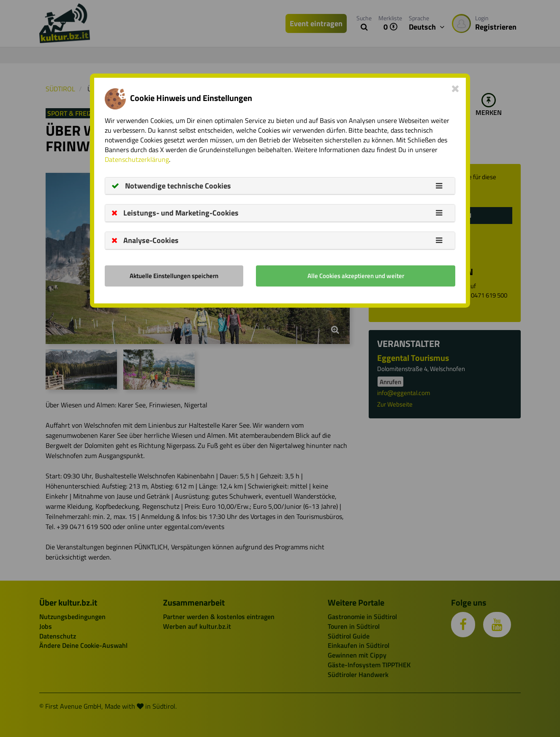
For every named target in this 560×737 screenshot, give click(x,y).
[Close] (455, 88)
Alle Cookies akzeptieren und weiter (356, 276)
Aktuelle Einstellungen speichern (174, 276)
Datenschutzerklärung (137, 159)
